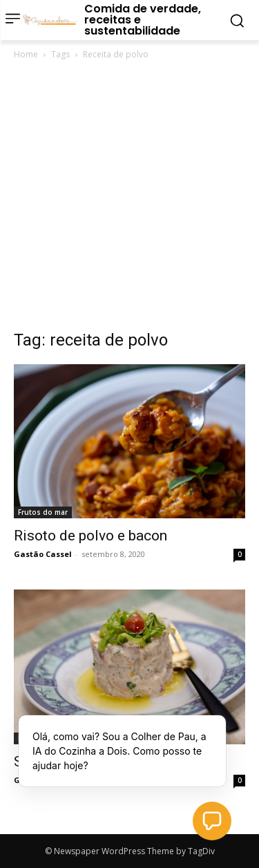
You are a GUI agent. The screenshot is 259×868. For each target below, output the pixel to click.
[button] (212, 821)
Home (26, 54)
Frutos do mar (43, 512)
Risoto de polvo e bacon (90, 536)
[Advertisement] (129, 199)
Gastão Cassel (43, 554)
